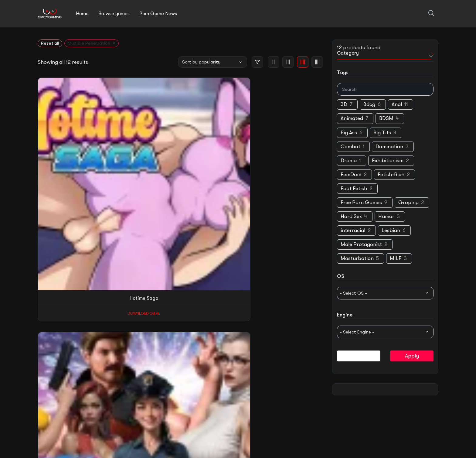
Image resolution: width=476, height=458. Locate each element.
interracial (353, 231)
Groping (408, 203)
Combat (350, 147)
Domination (389, 147)
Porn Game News (158, 14)
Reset (359, 356)
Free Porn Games (361, 203)
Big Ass (349, 133)
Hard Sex (351, 217)
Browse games (114, 14)
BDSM (386, 119)
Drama (349, 161)
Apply (412, 356)
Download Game (63, 159)
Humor (386, 217)
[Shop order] (213, 62)
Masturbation (357, 259)
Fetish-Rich (391, 175)
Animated (352, 119)
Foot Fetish (354, 189)
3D (344, 105)
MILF (396, 259)
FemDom (351, 175)
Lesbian (391, 231)
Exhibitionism (388, 161)
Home (82, 14)
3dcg (369, 105)
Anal (397, 105)
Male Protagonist (361, 245)
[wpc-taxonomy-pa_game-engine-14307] (385, 332)
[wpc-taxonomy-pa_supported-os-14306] (385, 293)
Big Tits (382, 133)
